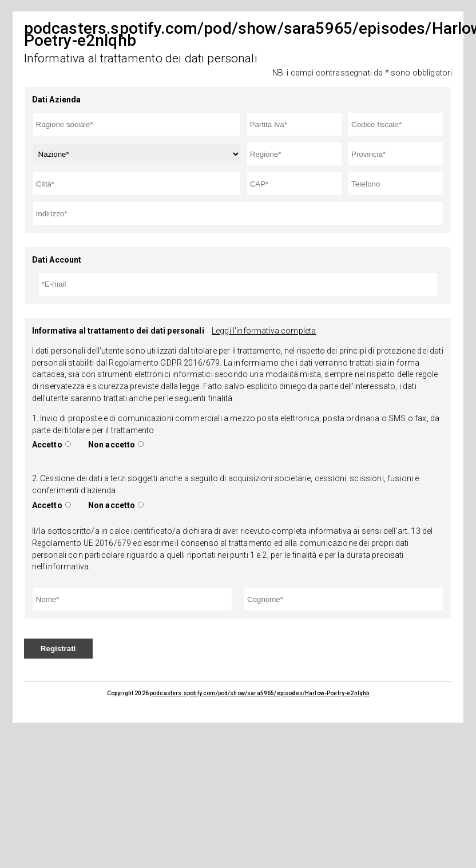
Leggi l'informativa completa (264, 331)
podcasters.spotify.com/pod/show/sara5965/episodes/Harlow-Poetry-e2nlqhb (259, 693)
